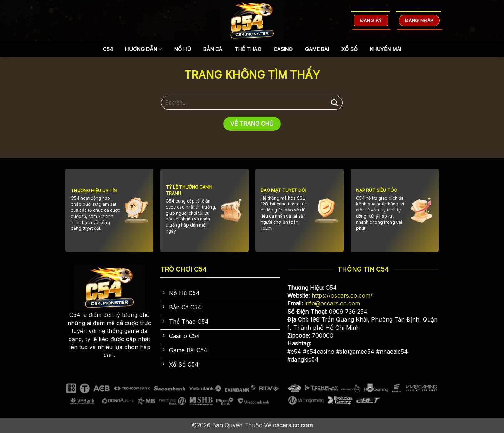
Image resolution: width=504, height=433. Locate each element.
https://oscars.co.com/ (342, 295)
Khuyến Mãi (386, 49)
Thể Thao (248, 49)
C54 (108, 49)
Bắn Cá (213, 49)
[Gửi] (334, 103)
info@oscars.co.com (332, 303)
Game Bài (317, 49)
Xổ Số (349, 49)
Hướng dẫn (143, 49)
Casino (283, 49)
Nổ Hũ (183, 49)
